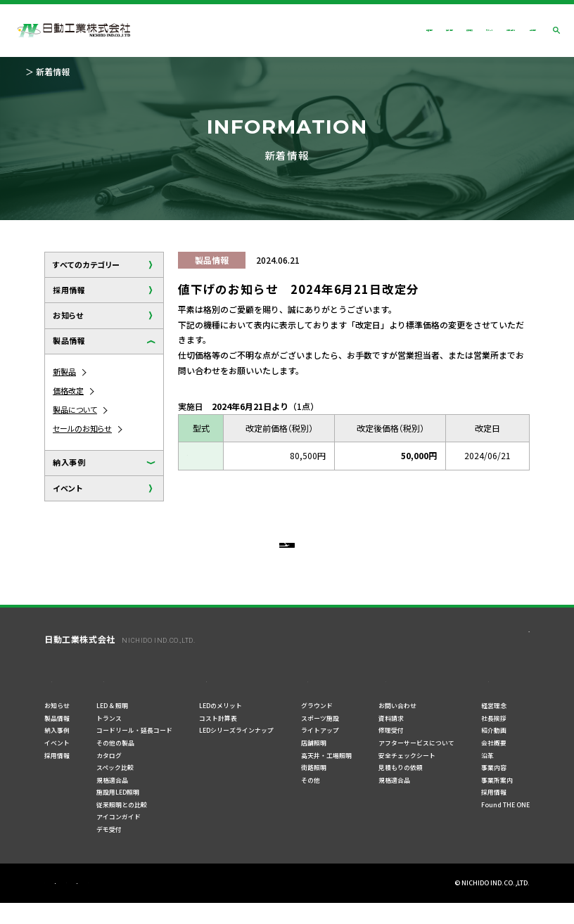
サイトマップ (202, 905)
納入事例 (69, 462)
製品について (75, 409)
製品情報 (69, 340)
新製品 (64, 371)
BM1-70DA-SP (214, 456)
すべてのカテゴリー (87, 264)
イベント (68, 488)
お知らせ (68, 315)
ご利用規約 (145, 905)
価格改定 (68, 390)
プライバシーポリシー (76, 905)
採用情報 (69, 290)
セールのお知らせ (82, 428)
